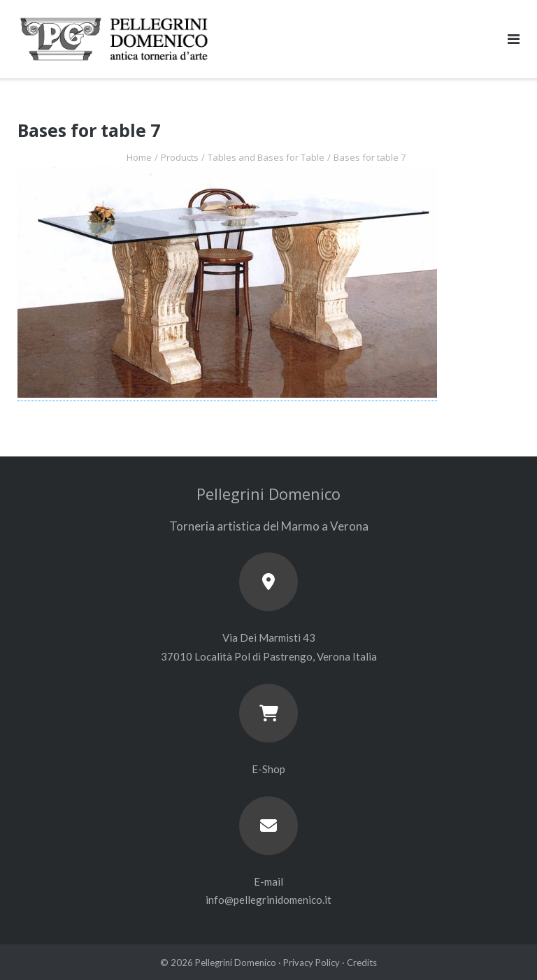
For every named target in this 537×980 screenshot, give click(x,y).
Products (180, 157)
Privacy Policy (312, 963)
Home (139, 157)
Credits (362, 963)
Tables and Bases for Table (266, 157)
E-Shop (268, 769)
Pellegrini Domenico (236, 963)
